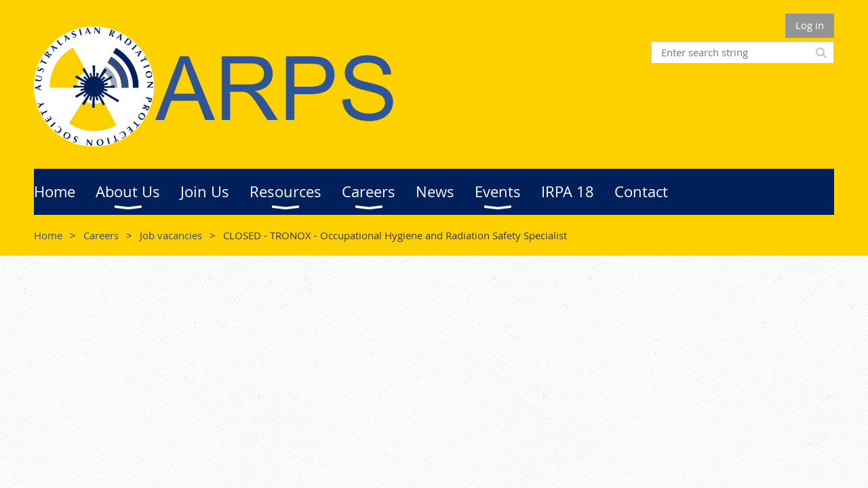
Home (48, 235)
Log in (810, 25)
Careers (101, 235)
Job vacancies (171, 235)
